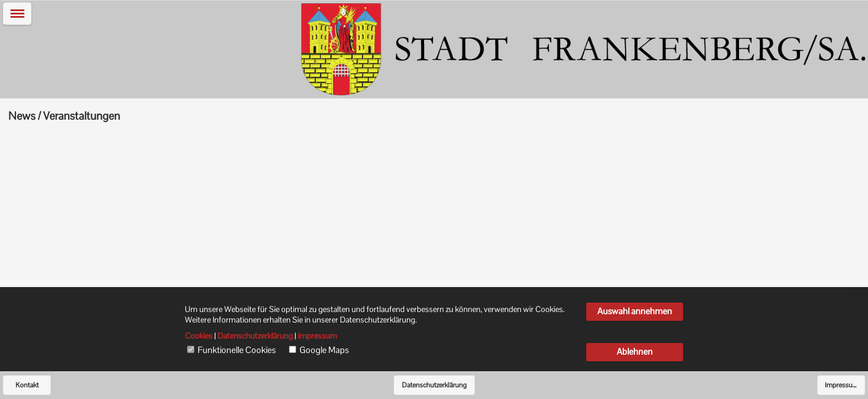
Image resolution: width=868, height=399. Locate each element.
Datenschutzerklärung (434, 385)
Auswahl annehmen (635, 311)
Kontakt (27, 385)
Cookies (199, 336)
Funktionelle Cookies (237, 350)
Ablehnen (635, 352)
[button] (17, 14)
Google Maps (324, 350)
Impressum (842, 385)
